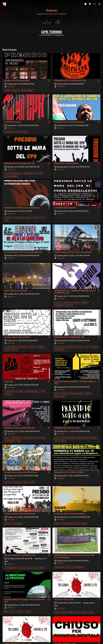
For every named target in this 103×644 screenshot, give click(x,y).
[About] (85, 4)
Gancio (51, 10)
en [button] (95, 4)
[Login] (99, 4)
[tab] (47, 22)
